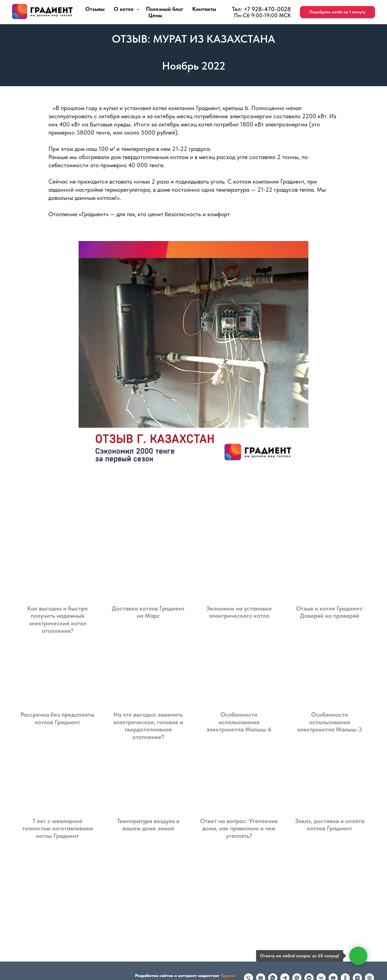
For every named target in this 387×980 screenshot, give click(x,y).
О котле (124, 9)
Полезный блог (165, 9)
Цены (155, 15)
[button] (337, 12)
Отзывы (95, 9)
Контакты (204, 9)
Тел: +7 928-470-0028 (261, 9)
